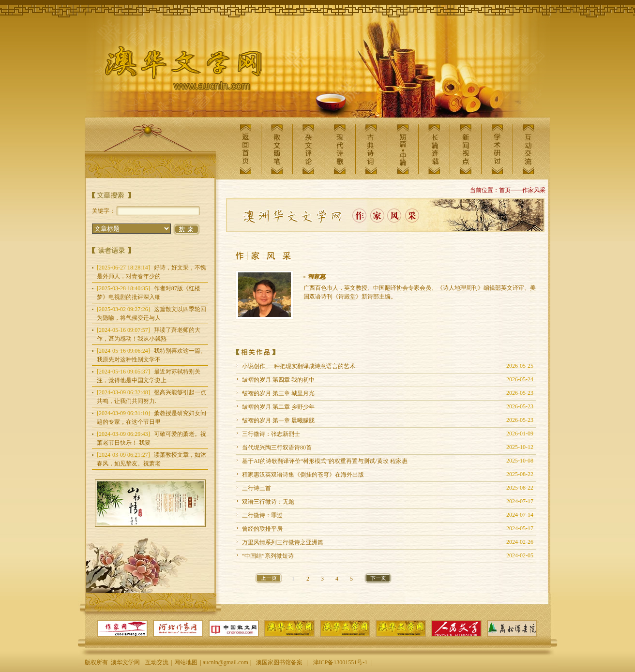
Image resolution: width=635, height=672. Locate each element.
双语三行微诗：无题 (268, 502)
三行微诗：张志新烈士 (271, 434)
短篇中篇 (403, 149)
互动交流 (529, 149)
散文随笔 (277, 149)
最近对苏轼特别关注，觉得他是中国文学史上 (149, 376)
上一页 (269, 578)
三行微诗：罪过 (262, 515)
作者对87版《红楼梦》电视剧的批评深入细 (149, 293)
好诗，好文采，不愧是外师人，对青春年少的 (151, 272)
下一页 (378, 578)
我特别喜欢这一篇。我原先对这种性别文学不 (151, 355)
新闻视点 (466, 149)
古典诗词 (371, 149)
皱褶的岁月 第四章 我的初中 (278, 380)
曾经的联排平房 (262, 529)
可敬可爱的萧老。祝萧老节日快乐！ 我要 (151, 438)
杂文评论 (308, 149)
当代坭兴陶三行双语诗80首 (277, 448)
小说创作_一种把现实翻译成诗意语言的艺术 (299, 366)
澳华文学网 (176, 71)
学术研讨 (497, 149)
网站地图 (186, 662)
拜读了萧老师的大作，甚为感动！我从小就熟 (149, 334)
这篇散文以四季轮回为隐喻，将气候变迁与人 (151, 314)
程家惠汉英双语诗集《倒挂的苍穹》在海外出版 (303, 475)
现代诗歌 (340, 149)
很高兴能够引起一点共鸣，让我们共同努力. (151, 397)
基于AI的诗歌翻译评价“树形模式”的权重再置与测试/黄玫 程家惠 (325, 461)
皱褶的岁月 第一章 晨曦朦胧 (278, 420)
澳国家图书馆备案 (279, 662)
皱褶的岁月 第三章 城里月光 (278, 393)
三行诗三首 (257, 488)
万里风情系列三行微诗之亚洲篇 (283, 542)
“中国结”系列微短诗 (268, 556)
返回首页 (245, 149)
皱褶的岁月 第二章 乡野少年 (278, 407)
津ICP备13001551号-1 (340, 662)
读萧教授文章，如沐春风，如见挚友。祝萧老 (151, 459)
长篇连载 (434, 149)
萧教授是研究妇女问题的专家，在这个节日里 (151, 418)
